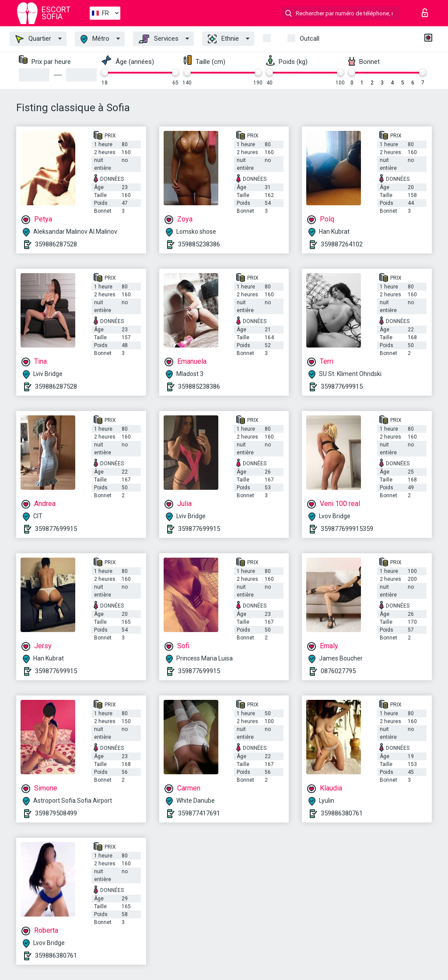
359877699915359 (347, 529)
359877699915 (342, 386)
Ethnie (223, 39)
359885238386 (199, 244)
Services (159, 39)
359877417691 (199, 813)
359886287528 (56, 244)
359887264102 (342, 244)
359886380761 (342, 813)
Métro (95, 39)
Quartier (33, 39)
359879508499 (56, 813)
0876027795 (338, 671)
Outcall (310, 39)
